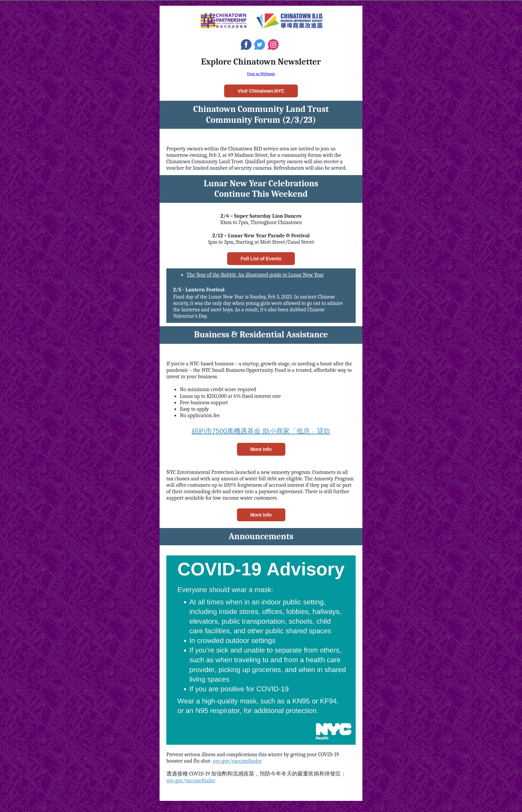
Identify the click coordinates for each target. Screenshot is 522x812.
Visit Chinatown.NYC (261, 91)
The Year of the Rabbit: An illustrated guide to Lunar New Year (255, 275)
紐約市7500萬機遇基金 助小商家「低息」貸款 (261, 431)
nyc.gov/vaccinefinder (237, 761)
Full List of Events (261, 259)
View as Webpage (261, 74)
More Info (261, 449)
